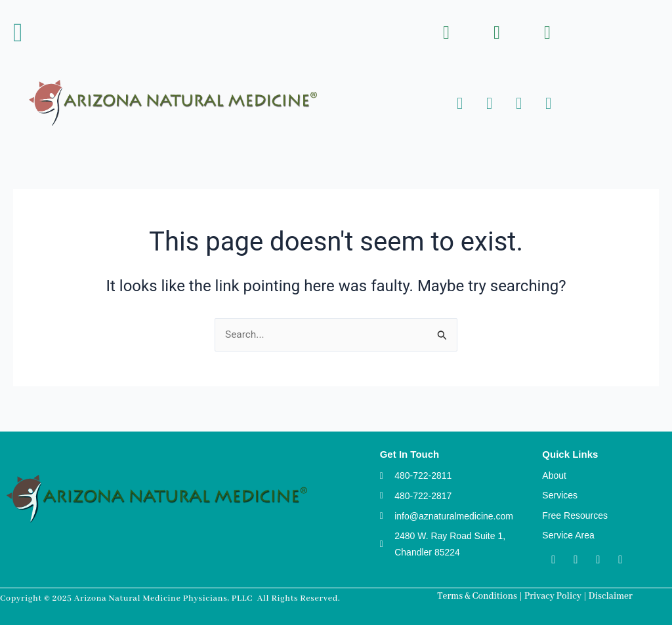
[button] (18, 33)
